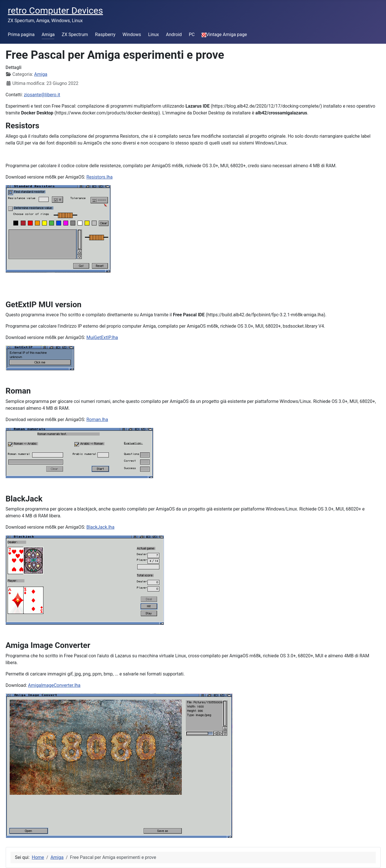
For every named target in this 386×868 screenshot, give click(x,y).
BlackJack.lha (100, 527)
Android (174, 34)
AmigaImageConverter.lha (54, 685)
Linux (153, 34)
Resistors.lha (99, 177)
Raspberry (105, 34)
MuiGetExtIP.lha (102, 337)
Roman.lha (97, 420)
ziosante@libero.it (42, 95)
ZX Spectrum (75, 34)
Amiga (48, 34)
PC (192, 34)
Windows (132, 34)
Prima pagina (21, 34)
